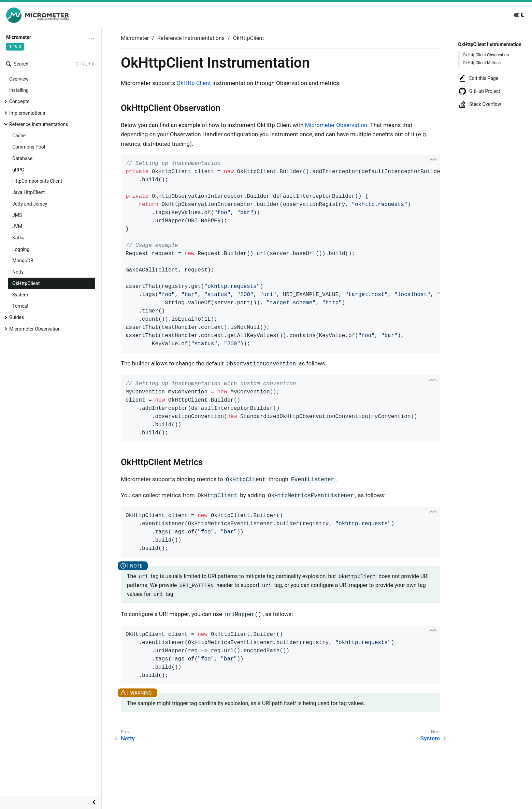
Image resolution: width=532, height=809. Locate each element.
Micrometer (135, 38)
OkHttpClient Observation (486, 55)
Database (22, 158)
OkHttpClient (26, 283)
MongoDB (23, 261)
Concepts (19, 101)
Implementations (27, 113)
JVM (17, 226)
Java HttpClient (29, 192)
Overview (19, 79)
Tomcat (20, 306)
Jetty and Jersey (30, 204)
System (20, 295)
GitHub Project (479, 91)
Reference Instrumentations (39, 124)
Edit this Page (478, 78)
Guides (17, 317)
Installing (19, 90)
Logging (21, 249)
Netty (18, 272)
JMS (17, 215)
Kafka (18, 238)
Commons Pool (29, 147)
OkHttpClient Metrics (482, 63)
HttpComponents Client (37, 181)
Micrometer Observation (35, 329)
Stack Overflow (480, 104)
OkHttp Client (194, 83)
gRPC (18, 170)
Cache (19, 136)
